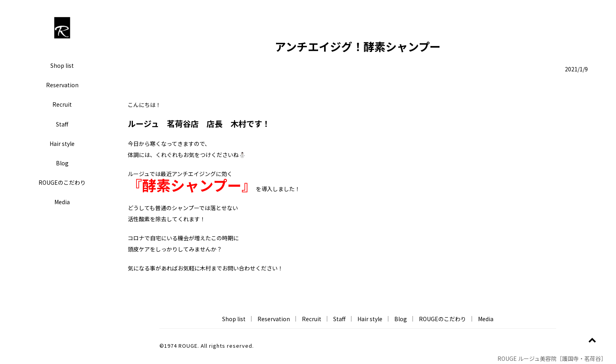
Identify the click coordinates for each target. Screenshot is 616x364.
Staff (62, 124)
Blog (62, 163)
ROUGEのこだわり (62, 182)
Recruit (62, 104)
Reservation (62, 85)
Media (62, 202)
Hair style (62, 144)
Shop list (62, 65)
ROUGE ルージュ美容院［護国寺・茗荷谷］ (553, 358)
